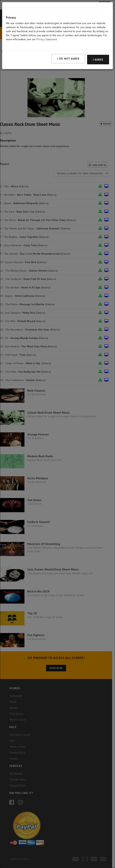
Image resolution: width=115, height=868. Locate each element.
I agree (98, 60)
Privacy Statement (47, 39)
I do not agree (68, 59)
